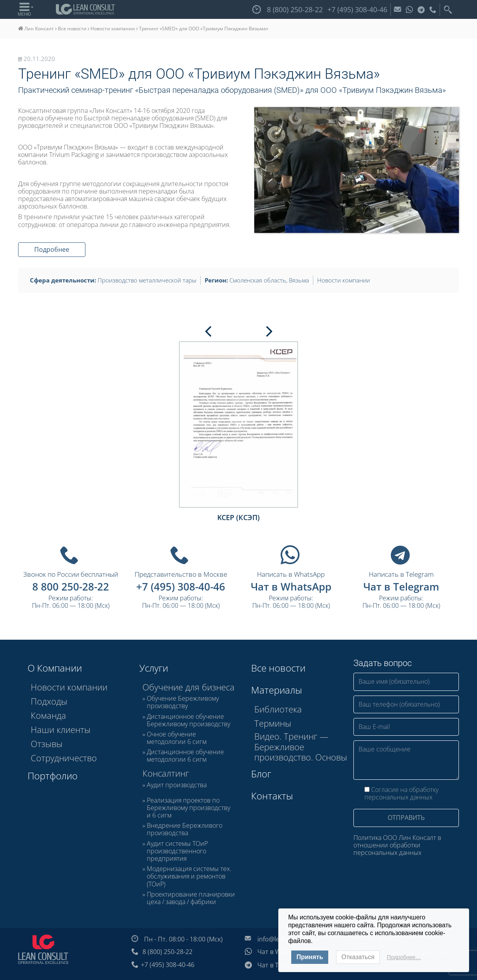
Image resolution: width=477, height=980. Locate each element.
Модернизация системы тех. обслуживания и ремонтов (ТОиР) (189, 877)
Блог (261, 774)
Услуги (154, 668)
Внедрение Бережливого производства (185, 829)
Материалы (276, 690)
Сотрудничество (64, 758)
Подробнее (52, 249)
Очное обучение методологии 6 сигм (177, 738)
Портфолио (53, 776)
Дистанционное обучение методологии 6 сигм (185, 756)
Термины (273, 723)
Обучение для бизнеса (189, 687)
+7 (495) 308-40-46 (181, 587)
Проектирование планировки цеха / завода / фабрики (191, 898)
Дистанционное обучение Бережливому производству (189, 720)
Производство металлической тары (147, 280)
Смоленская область (258, 280)
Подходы (49, 701)
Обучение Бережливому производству (183, 702)
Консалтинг (166, 773)
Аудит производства (177, 785)
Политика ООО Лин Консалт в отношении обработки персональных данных (397, 845)
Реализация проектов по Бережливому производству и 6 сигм (189, 808)
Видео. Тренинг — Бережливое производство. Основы (301, 747)
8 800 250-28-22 (71, 587)
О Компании (55, 668)
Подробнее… (404, 957)
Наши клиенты (61, 729)
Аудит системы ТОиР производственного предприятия (177, 851)
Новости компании (113, 29)
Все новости (72, 29)
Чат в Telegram (401, 587)
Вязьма (299, 280)
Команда (48, 715)
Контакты (272, 796)
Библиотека (278, 709)
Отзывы (47, 744)
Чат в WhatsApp (291, 587)
